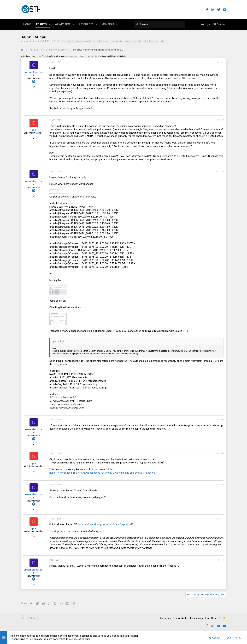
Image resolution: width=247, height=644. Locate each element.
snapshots (117, 41)
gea (34, 130)
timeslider (153, 41)
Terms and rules (180, 618)
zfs (163, 41)
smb (98, 41)
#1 (222, 62)
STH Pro (33, 618)
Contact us (165, 618)
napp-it (70, 41)
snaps (106, 41)
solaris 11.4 (140, 41)
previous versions (85, 41)
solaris (128, 41)
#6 (222, 485)
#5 (222, 453)
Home (214, 618)
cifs (63, 41)
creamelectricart (31, 41)
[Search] (160, 24)
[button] (50, 24)
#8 (222, 560)
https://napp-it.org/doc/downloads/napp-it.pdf (107, 524)
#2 (222, 120)
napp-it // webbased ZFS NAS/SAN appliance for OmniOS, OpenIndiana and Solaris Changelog (102, 473)
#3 (222, 171)
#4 (222, 419)
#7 (222, 519)
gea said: (57, 342)
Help (207, 618)
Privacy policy (197, 618)
